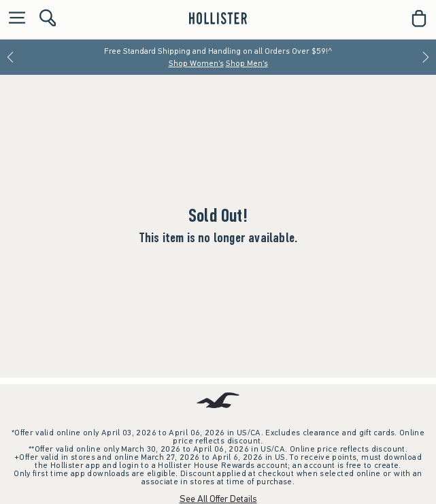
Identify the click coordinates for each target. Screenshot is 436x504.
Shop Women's (196, 63)
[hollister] (218, 18)
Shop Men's (247, 63)
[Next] (426, 57)
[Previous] (10, 57)
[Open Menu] (14, 19)
